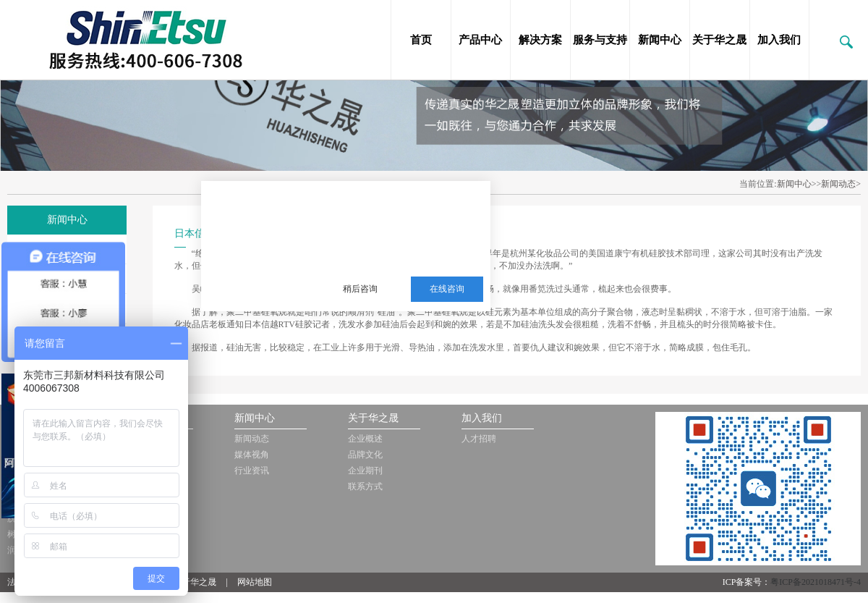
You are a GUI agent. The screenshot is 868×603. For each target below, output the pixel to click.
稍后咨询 (360, 289)
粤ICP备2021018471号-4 (816, 582)
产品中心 (480, 40)
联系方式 (365, 486)
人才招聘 (479, 439)
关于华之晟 (719, 40)
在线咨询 (447, 289)
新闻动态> (841, 184)
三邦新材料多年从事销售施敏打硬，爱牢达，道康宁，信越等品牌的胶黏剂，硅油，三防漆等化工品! (402, 218)
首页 (421, 40)
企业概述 (365, 439)
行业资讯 (252, 471)
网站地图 (255, 582)
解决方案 (540, 40)
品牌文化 (365, 455)
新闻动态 (252, 439)
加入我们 (779, 40)
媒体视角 (252, 455)
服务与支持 (600, 40)
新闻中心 (660, 40)
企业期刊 (365, 471)
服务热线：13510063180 (392, 253)
